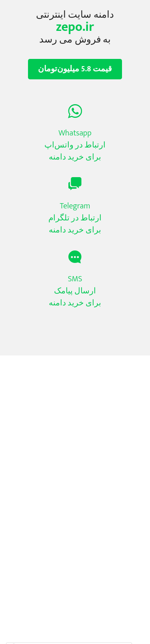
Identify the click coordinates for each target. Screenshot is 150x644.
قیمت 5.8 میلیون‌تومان (75, 69)
